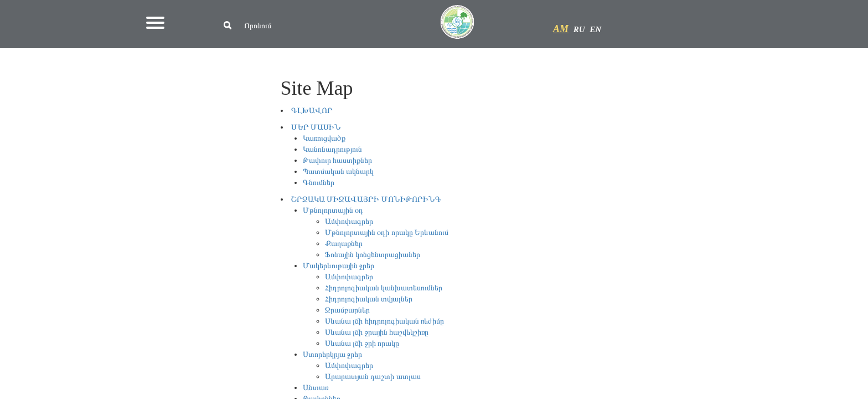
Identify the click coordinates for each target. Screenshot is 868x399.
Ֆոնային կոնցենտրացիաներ (373, 255)
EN (595, 29)
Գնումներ (319, 183)
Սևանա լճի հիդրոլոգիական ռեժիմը (385, 321)
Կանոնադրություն (332, 149)
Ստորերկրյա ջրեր (333, 354)
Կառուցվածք (324, 138)
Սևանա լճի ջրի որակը (362, 343)
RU (579, 29)
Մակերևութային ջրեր (339, 266)
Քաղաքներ (344, 244)
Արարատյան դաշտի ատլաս (373, 377)
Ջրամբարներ (347, 310)
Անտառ (316, 388)
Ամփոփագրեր (349, 221)
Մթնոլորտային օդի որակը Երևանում (387, 232)
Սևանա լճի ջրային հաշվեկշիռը (377, 332)
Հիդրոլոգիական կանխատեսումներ (384, 288)
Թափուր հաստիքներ (338, 160)
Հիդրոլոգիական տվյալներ (369, 299)
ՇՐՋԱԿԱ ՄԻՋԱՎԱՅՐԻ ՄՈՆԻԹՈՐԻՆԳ (366, 199)
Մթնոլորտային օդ (333, 210)
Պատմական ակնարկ (339, 172)
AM (561, 29)
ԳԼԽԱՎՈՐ (312, 111)
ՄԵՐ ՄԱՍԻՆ (316, 127)
